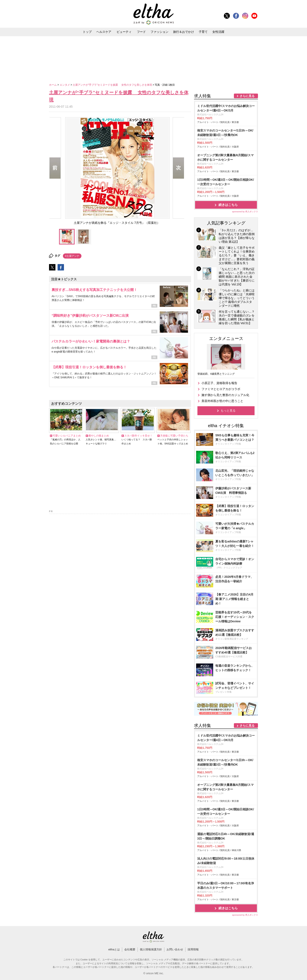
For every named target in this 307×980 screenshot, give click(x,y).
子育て (203, 32)
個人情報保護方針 (151, 949)
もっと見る (228, 411)
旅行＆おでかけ (184, 32)
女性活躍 (218, 32)
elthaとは (114, 949)
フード (141, 32)
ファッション (159, 32)
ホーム (53, 85)
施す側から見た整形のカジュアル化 (225, 395)
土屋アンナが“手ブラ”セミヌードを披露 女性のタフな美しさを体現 (113, 85)
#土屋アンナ (72, 256)
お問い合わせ (175, 949)
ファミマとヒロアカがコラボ (221, 389)
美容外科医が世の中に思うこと (222, 401)
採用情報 (193, 949)
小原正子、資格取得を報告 (219, 383)
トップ (87, 32)
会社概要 (130, 949)
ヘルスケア (104, 32)
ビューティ (124, 32)
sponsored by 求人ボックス (245, 212)
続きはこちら (228, 205)
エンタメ (65, 85)
